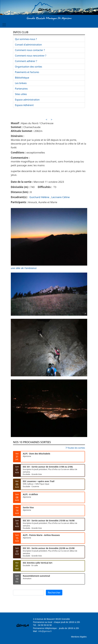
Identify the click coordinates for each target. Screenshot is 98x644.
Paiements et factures (27, 72)
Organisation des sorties (28, 67)
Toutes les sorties (76, 448)
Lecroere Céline (60, 197)
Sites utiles (21, 94)
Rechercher (54, 593)
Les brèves (21, 83)
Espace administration (27, 100)
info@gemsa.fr (45, 631)
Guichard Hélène (39, 197)
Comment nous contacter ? (30, 50)
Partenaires (21, 89)
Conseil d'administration (28, 45)
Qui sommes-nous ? (26, 39)
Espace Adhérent (24, 105)
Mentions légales (79, 637)
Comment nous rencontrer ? (31, 56)
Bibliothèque (22, 78)
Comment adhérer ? (26, 61)
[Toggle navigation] (4, 25)
